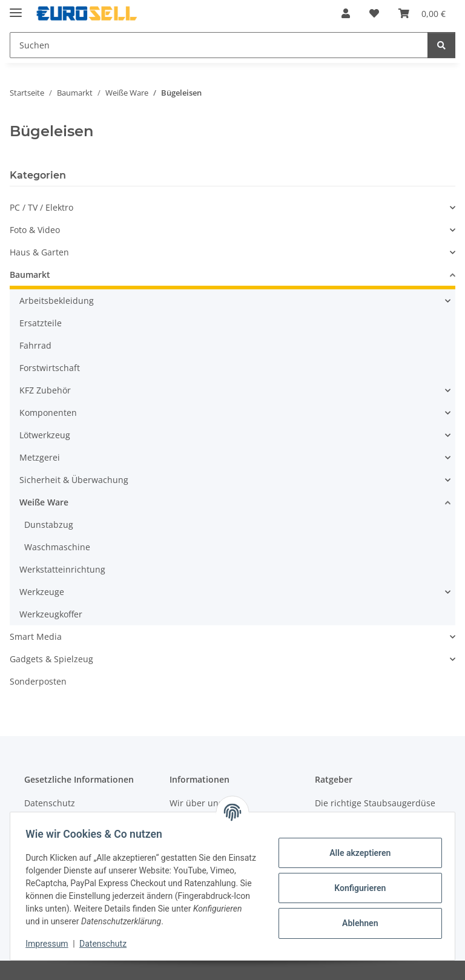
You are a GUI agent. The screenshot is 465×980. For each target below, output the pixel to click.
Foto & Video (35, 230)
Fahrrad (35, 345)
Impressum (51, 944)
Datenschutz (107, 944)
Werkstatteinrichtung (62, 569)
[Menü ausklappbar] (16, 8)
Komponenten (48, 413)
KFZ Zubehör (45, 390)
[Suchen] (441, 45)
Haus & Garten (39, 252)
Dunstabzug (49, 525)
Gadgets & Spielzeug (51, 659)
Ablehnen (356, 923)
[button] (346, 13)
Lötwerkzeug (45, 435)
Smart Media (36, 636)
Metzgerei (40, 457)
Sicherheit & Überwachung (74, 480)
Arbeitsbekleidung (57, 301)
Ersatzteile (41, 323)
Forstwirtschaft (50, 368)
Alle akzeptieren (356, 853)
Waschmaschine (57, 547)
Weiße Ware (44, 502)
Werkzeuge (42, 592)
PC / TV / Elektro (41, 207)
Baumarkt (30, 275)
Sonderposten (38, 681)
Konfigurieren (356, 888)
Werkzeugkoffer (51, 614)
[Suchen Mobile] (219, 45)
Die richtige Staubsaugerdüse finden (375, 809)
